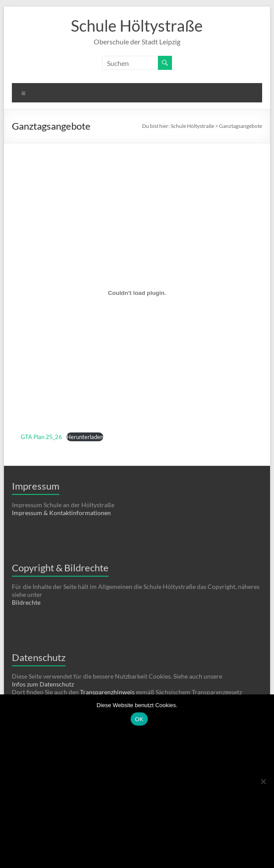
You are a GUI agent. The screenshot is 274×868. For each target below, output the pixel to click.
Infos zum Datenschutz (43, 684)
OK (139, 719)
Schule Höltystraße (137, 25)
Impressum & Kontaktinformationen (61, 513)
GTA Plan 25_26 (41, 437)
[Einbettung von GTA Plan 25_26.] (137, 293)
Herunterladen (85, 437)
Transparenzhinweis (108, 692)
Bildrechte (26, 602)
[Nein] (263, 781)
